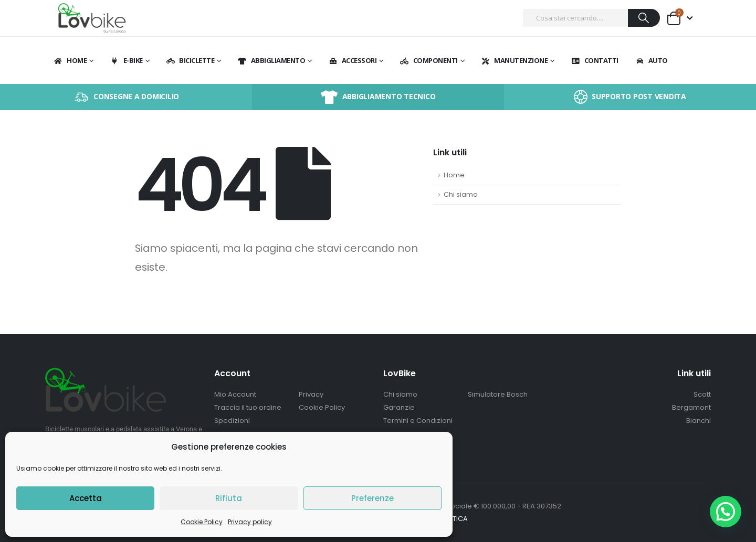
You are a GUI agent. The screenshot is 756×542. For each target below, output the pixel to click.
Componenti (429, 60)
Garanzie (399, 407)
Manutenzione (514, 60)
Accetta (86, 498)
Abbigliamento (271, 60)
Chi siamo (461, 194)
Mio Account (235, 394)
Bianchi (699, 421)
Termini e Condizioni (418, 421)
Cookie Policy (202, 522)
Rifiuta (229, 498)
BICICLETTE (190, 60)
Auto (651, 60)
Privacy (311, 394)
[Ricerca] (644, 18)
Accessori (353, 60)
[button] (725, 511)
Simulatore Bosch (498, 394)
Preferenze (372, 498)
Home (70, 60)
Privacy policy (250, 522)
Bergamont (691, 407)
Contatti (595, 60)
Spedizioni (232, 421)
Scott (702, 394)
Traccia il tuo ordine (248, 407)
